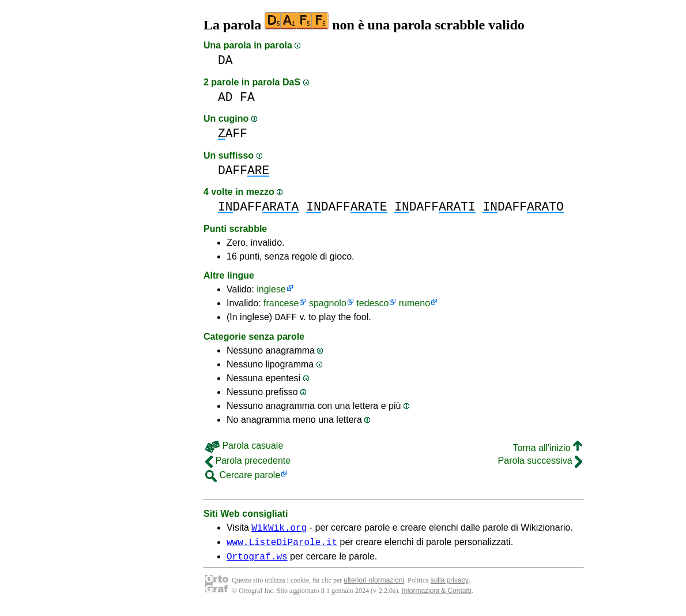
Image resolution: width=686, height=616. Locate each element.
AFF (233, 134)
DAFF (244, 170)
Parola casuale (244, 447)
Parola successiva (540, 462)
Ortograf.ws (257, 563)
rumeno (414, 303)
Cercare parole (243, 477)
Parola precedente (248, 462)
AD (225, 97)
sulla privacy (450, 587)
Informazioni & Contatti (436, 598)
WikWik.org (279, 531)
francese (281, 303)
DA (225, 60)
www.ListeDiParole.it (282, 547)
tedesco (372, 303)
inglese (271, 289)
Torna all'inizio (548, 450)
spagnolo (328, 303)
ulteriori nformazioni (374, 587)
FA (247, 97)
